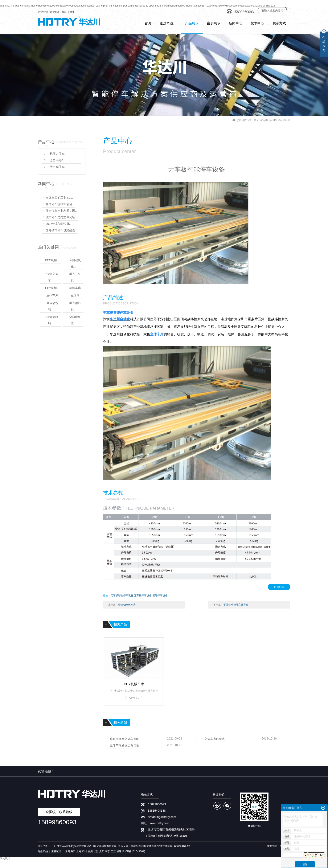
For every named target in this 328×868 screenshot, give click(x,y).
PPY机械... (52, 288)
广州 (85, 851)
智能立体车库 (165, 846)
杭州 (90, 851)
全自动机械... (75, 263)
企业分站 (43, 12)
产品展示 (266, 120)
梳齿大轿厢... (52, 320)
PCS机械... (52, 260)
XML (72, 12)
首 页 (257, 120)
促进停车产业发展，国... (62, 211)
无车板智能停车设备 (122, 595)
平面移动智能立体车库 (236, 605)
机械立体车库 (149, 846)
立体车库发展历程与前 (124, 745)
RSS (65, 12)
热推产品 (43, 851)
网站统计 (5, 859)
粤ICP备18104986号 (134, 851)
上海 (79, 851)
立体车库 (52, 295)
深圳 (67, 851)
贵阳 (102, 851)
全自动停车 (57, 160)
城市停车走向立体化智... (62, 217)
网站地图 (55, 12)
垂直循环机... (75, 306)
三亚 (113, 851)
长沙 (96, 851)
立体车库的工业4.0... (59, 198)
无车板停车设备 (143, 595)
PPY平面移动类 (281, 120)
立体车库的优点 (215, 739)
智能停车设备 (160, 595)
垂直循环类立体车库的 (124, 739)
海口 (73, 851)
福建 (119, 851)
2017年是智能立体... (59, 224)
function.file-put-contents (124, 6)
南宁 (107, 851)
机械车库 (75, 288)
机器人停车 (57, 154)
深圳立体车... (52, 277)
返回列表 (279, 587)
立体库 (75, 295)
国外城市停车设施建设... (62, 230)
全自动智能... (52, 306)
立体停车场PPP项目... (60, 204)
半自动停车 (57, 167)
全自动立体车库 (127, 605)
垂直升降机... (75, 277)
